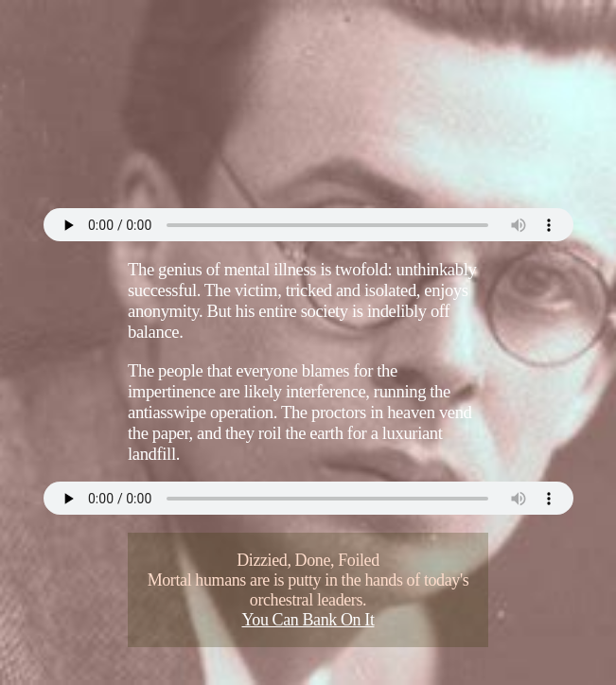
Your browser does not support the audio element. (308, 225)
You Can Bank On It (308, 620)
